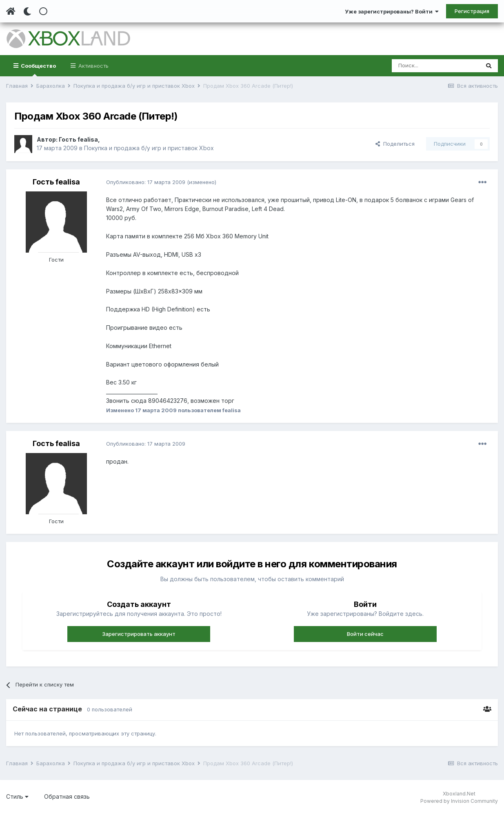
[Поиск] (436, 66)
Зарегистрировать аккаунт (139, 634)
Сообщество (38, 69)
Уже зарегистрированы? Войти (392, 11)
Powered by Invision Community (459, 801)
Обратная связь (67, 796)
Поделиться (395, 144)
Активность (93, 66)
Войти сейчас (365, 634)
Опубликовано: (146, 182)
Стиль (17, 796)
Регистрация (472, 11)
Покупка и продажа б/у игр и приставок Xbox (149, 148)
